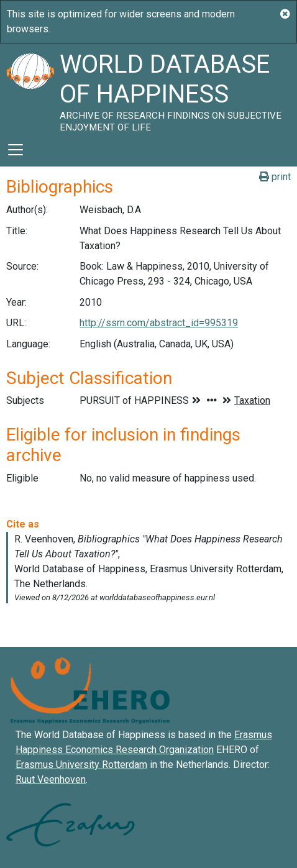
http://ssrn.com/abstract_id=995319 (159, 323)
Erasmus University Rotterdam (81, 765)
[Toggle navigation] (16, 150)
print (275, 177)
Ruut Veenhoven (51, 779)
